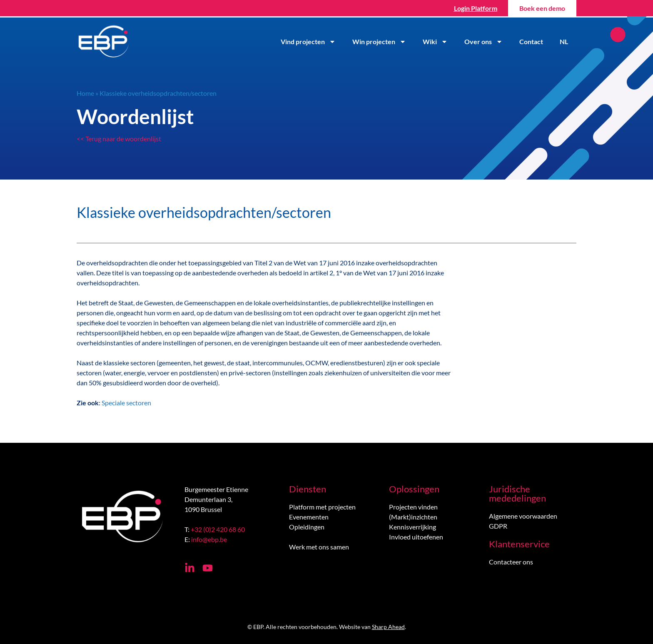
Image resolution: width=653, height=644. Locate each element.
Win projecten (379, 42)
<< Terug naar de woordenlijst (119, 139)
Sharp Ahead (388, 627)
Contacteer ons (511, 562)
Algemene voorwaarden (523, 516)
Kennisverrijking (412, 527)
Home (85, 93)
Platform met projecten (322, 507)
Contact (531, 41)
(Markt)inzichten (413, 517)
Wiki (435, 42)
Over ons (484, 42)
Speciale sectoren (126, 403)
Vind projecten (308, 42)
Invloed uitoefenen (416, 537)
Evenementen (309, 517)
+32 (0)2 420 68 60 (218, 529)
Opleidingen (307, 527)
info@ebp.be (209, 539)
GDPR (498, 526)
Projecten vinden (413, 507)
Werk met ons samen (319, 547)
